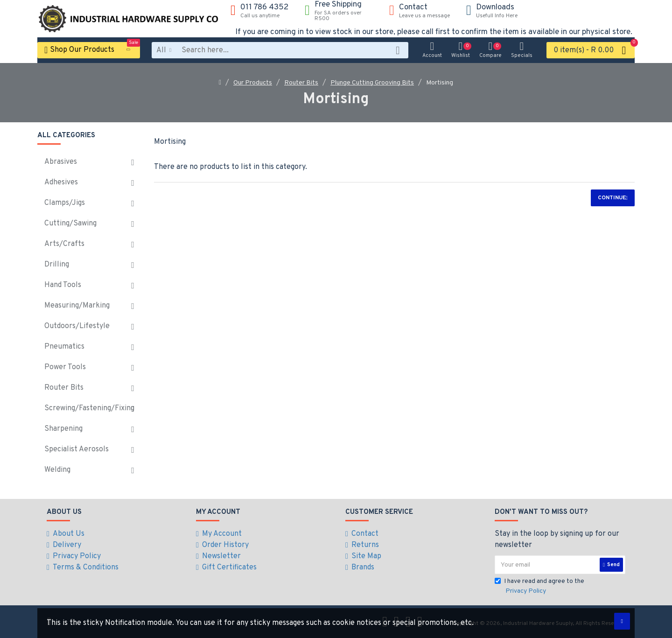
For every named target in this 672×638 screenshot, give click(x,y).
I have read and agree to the (539, 587)
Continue (612, 198)
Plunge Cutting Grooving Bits (372, 83)
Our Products (253, 83)
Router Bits (301, 83)
